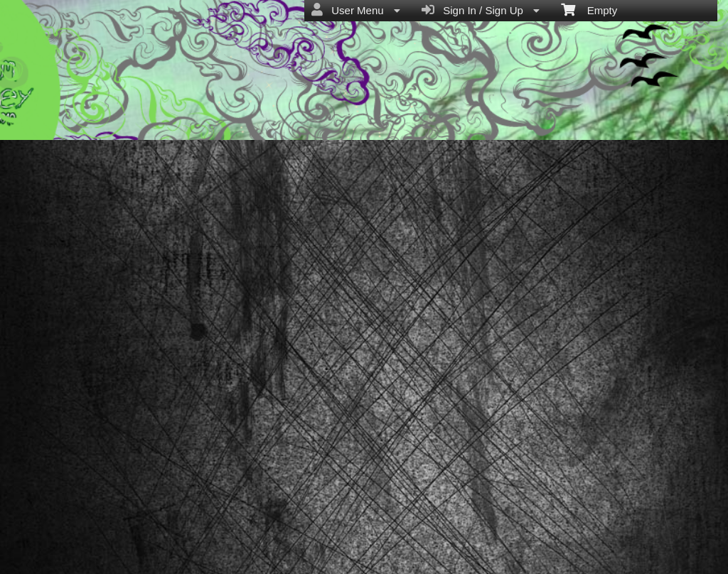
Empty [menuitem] (589, 9)
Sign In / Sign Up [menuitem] (481, 10)
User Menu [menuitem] (356, 10)
